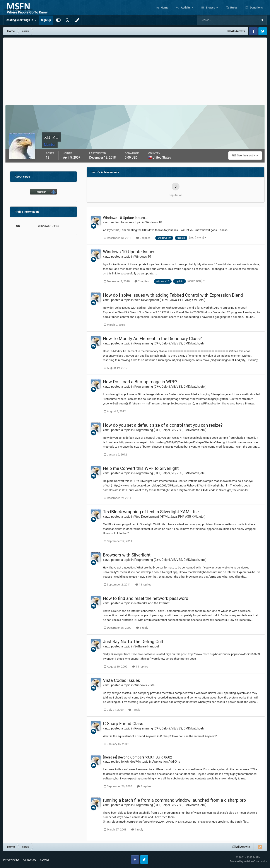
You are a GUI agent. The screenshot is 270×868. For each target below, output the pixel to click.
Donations (256, 8)
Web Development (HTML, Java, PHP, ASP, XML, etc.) (170, 300)
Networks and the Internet (152, 603)
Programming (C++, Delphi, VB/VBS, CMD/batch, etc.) (170, 343)
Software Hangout (147, 646)
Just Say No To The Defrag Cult (133, 642)
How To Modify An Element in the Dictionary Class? (152, 339)
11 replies (143, 585)
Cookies (45, 860)
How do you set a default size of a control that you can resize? (163, 425)
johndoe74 (132, 762)
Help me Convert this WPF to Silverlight (141, 468)
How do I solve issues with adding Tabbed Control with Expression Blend (173, 295)
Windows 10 (154, 222)
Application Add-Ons (166, 762)
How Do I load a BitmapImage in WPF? (140, 382)
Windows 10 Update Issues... (125, 218)
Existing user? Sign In (21, 20)
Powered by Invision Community (248, 861)
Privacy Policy (11, 860)
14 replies (140, 667)
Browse (210, 8)
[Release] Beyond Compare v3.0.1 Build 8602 (138, 757)
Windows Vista (144, 685)
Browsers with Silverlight (127, 555)
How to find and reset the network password (146, 598)
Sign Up (46, 20)
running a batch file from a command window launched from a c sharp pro (174, 800)
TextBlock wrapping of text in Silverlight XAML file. (151, 512)
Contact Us (30, 860)
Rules (234, 8)
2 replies (143, 238)
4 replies (144, 786)
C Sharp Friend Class (123, 724)
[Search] (214, 20)
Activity (186, 8)
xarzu (107, 222)
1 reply (142, 628)
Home (164, 8)
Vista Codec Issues (121, 680)
